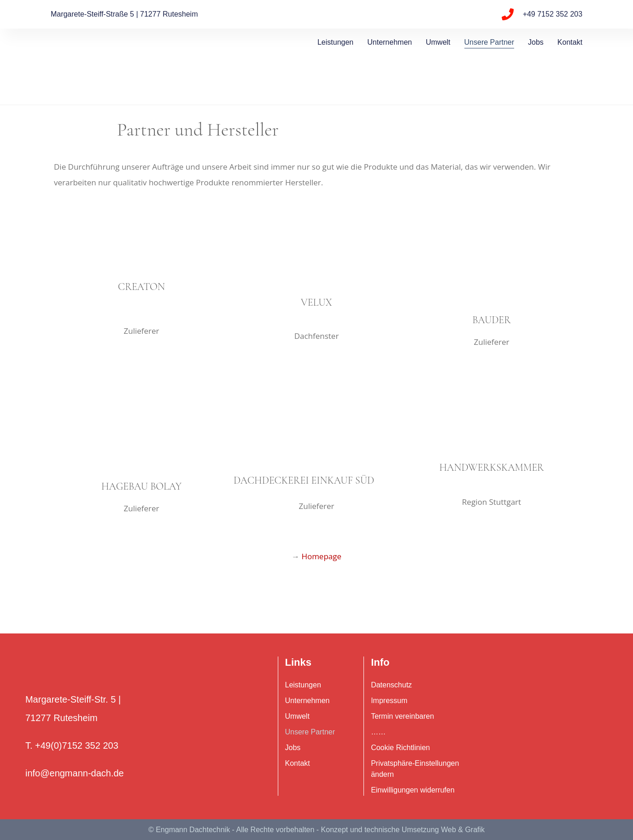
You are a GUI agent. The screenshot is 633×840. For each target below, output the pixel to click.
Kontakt (570, 42)
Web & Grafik (463, 830)
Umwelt (438, 42)
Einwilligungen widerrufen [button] (413, 790)
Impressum (389, 701)
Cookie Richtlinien (400, 748)
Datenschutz (391, 685)
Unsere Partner (489, 42)
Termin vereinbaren (402, 716)
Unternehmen (390, 42)
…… (378, 732)
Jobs (536, 42)
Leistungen (335, 42)
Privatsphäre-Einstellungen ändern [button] (415, 769)
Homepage (321, 556)
